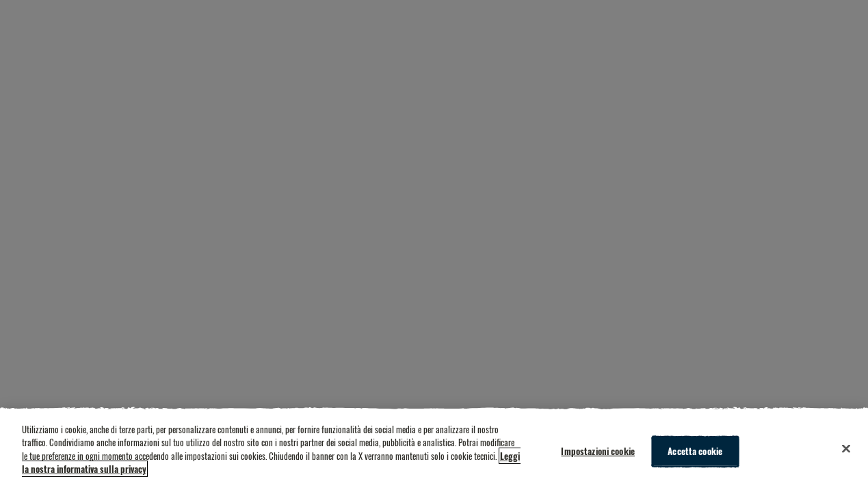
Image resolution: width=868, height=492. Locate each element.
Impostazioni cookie (597, 451)
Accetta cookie (695, 451)
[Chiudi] (846, 449)
